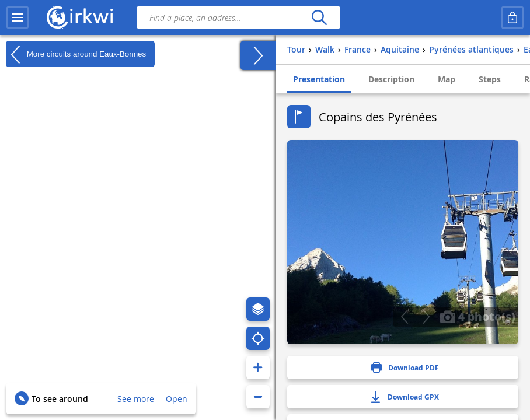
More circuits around (76, 54)
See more (136, 399)
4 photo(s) (477, 316)
